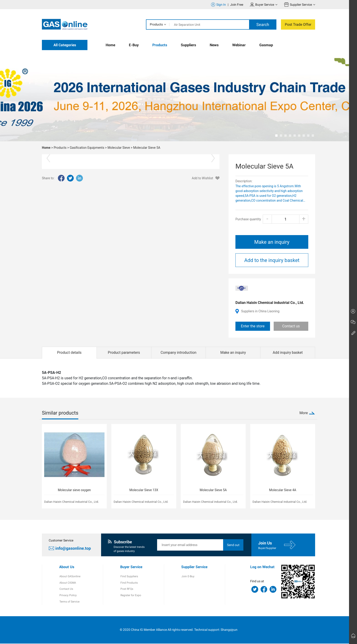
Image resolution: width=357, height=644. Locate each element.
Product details (69, 353)
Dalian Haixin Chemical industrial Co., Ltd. (270, 303)
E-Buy (134, 45)
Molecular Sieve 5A (147, 148)
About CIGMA (68, 583)
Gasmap (266, 45)
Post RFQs (127, 589)
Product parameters (124, 353)
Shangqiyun (229, 630)
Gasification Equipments (87, 148)
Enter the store (253, 326)
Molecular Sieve (119, 148)
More (304, 413)
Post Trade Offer (298, 24)
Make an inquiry (272, 242)
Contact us (291, 326)
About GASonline (70, 577)
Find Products (129, 583)
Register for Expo (131, 596)
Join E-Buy (188, 577)
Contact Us (66, 589)
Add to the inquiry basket (272, 260)
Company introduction (178, 353)
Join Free (237, 5)
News (214, 45)
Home (110, 45)
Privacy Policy (68, 596)
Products (156, 24)
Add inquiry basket (288, 353)
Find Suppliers (129, 577)
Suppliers (188, 45)
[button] (276, 136)
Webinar (239, 45)
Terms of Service (69, 602)
